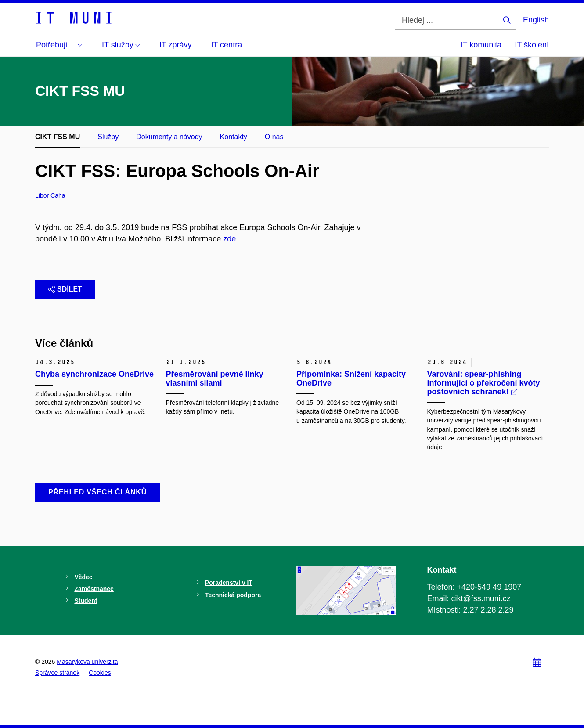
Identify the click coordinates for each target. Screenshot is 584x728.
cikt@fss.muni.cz (481, 598)
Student (86, 601)
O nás (274, 137)
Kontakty (234, 137)
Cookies (100, 673)
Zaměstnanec (94, 589)
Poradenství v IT (229, 583)
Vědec (83, 577)
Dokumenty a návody (169, 137)
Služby (108, 137)
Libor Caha (50, 195)
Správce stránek (57, 673)
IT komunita (481, 45)
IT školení (532, 45)
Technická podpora (233, 595)
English (536, 20)
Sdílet (65, 289)
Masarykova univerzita (87, 662)
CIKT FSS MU (58, 137)
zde (229, 239)
